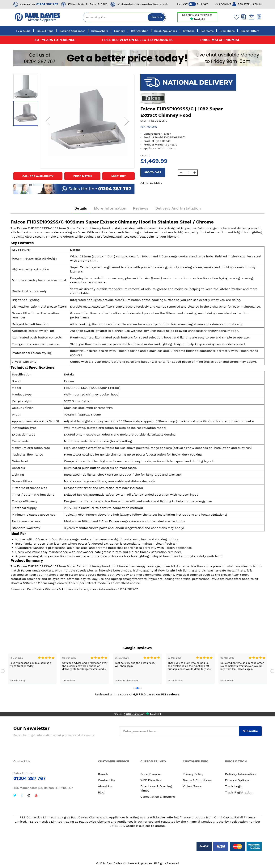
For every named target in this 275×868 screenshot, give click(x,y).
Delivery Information (240, 774)
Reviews (141, 208)
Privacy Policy (193, 774)
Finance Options (237, 780)
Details (81, 208)
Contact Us (106, 780)
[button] (48, 121)
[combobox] (124, 17)
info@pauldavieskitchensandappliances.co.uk (142, 4)
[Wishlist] (236, 17)
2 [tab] (137, 688)
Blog (101, 792)
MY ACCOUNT (223, 4)
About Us (105, 786)
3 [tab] (141, 688)
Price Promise (151, 774)
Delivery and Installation (178, 208)
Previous (3, 671)
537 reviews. (171, 694)
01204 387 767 (47, 4)
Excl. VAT (203, 4)
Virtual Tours (192, 786)
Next (272, 671)
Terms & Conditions (197, 780)
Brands (103, 774)
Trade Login (234, 786)
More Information (110, 208)
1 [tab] (134, 688)
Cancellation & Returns (158, 797)
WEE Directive (151, 780)
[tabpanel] (32, 669)
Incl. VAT (182, 4)
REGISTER (244, 4)
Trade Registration (239, 792)
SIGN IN (257, 4)
